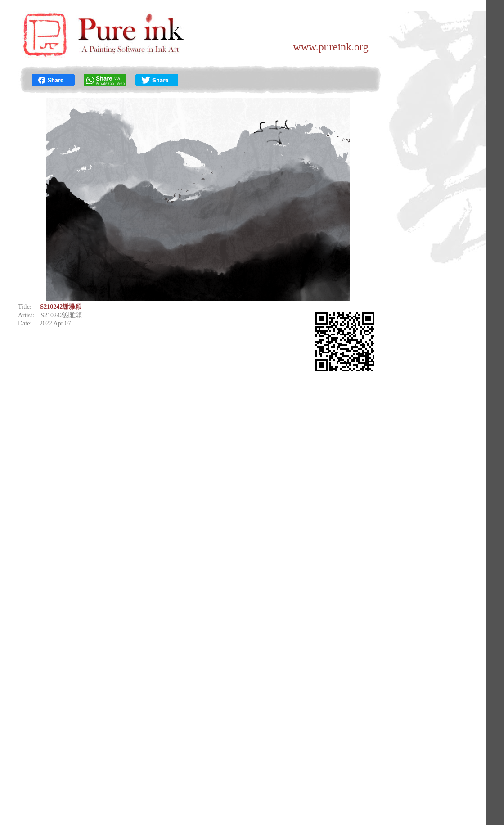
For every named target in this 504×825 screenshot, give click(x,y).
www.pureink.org (331, 47)
